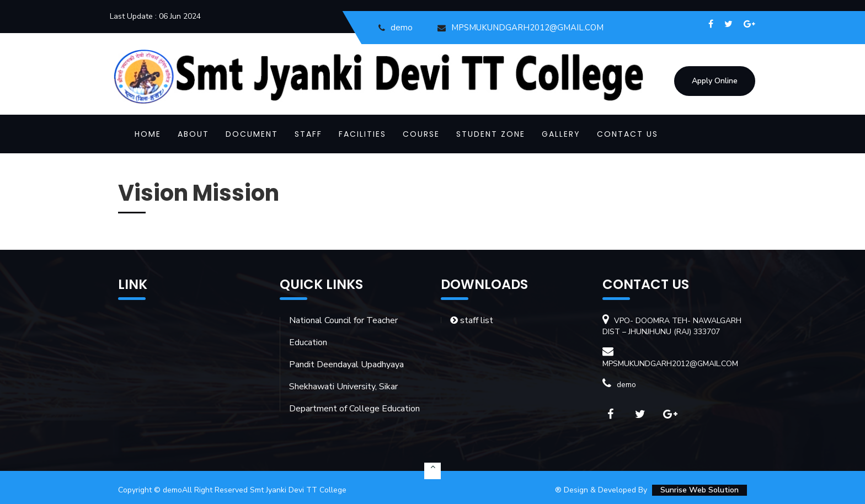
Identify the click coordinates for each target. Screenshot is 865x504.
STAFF (308, 134)
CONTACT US (628, 134)
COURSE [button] (421, 134)
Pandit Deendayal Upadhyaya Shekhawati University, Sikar (346, 376)
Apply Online (715, 81)
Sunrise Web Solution (700, 490)
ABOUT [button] (193, 134)
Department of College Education (354, 409)
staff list (472, 320)
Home (148, 134)
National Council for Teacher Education (343, 331)
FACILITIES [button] (362, 134)
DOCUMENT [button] (252, 134)
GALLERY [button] (561, 134)
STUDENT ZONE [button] (491, 134)
